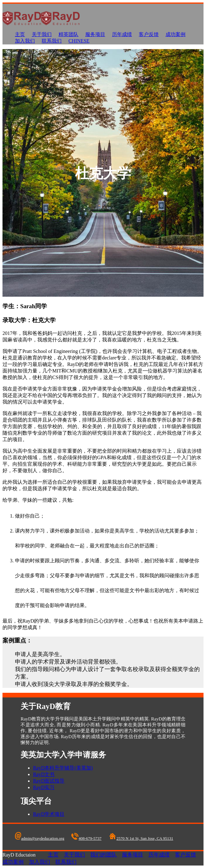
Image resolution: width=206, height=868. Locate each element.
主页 (20, 34)
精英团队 (68, 34)
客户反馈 (149, 34)
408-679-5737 (86, 838)
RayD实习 (44, 787)
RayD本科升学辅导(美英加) (63, 768)
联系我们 (52, 41)
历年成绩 (122, 34)
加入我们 (25, 41)
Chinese (79, 41)
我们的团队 (103, 855)
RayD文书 (44, 774)
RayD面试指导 (49, 781)
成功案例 (176, 34)
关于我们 (42, 34)
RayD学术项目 (49, 814)
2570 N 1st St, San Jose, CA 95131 (141, 838)
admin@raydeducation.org (40, 838)
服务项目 (95, 34)
